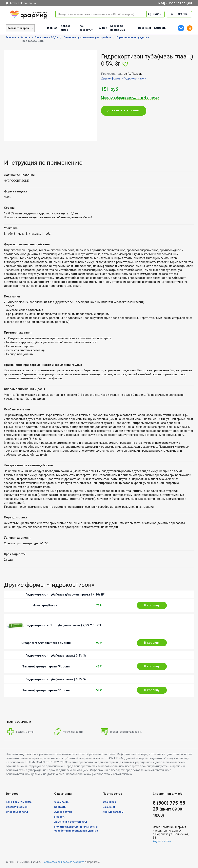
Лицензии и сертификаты (71, 822)
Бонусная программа (118, 28)
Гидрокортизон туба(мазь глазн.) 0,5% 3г (56, 656)
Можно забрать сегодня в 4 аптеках (130, 98)
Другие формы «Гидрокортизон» (123, 78)
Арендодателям (113, 812)
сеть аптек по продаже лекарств (64, 862)
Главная (52, 28)
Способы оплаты (17, 812)
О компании (62, 802)
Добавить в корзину (124, 111)
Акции (103, 28)
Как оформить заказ (19, 802)
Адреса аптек (66, 28)
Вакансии (145, 28)
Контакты (160, 28)
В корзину (152, 605)
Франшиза (109, 802)
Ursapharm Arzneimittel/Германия (46, 643)
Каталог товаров (18, 28)
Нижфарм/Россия (46, 605)
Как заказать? (86, 28)
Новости (60, 817)
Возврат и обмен (17, 807)
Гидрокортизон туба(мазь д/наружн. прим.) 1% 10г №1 (66, 595)
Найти (155, 14)
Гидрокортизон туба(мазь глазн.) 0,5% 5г (56, 679)
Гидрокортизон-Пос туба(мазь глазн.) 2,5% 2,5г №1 (64, 625)
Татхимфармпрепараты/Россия (46, 666)
